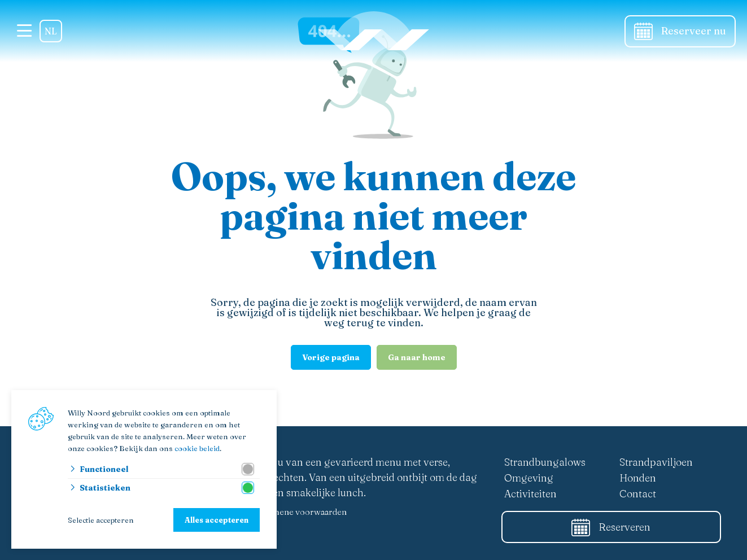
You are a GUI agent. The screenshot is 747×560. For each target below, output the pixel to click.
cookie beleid (197, 448)
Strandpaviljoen (656, 462)
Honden (638, 478)
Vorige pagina (331, 357)
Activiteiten (530, 494)
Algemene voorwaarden (300, 512)
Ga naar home (417, 357)
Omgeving (529, 478)
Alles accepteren (217, 520)
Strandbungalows (545, 462)
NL (51, 31)
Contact (638, 494)
